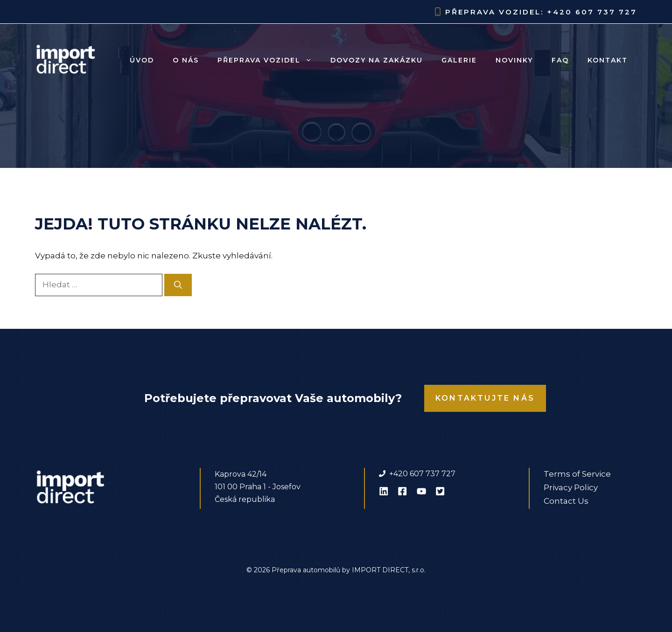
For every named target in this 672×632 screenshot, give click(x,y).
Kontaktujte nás (485, 398)
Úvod (142, 60)
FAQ (560, 60)
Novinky (514, 60)
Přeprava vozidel (269, 60)
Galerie (459, 60)
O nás (186, 60)
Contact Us (566, 501)
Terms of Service (577, 474)
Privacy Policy (571, 487)
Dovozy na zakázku (377, 60)
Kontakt (608, 60)
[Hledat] (178, 285)
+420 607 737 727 (592, 12)
